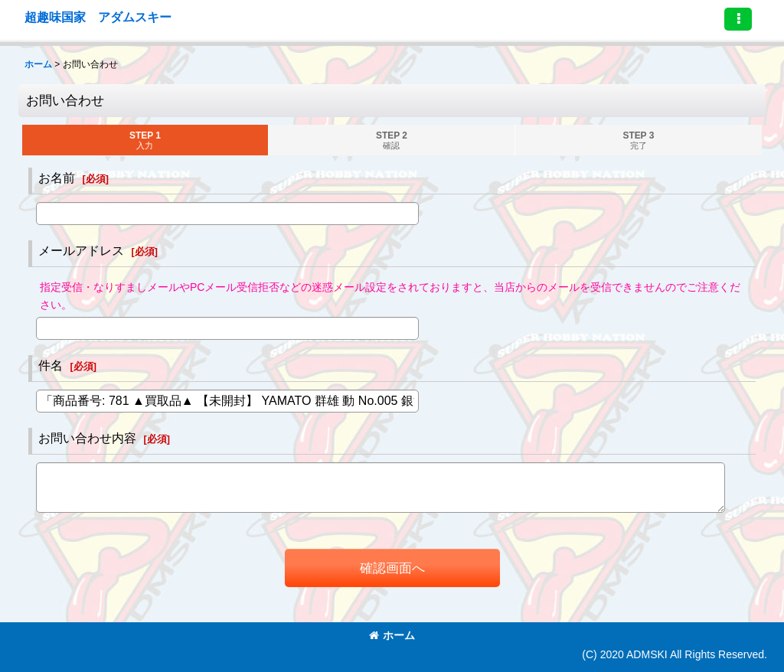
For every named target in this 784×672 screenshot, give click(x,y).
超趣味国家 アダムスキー (98, 17)
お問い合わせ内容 (87, 438)
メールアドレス (81, 250)
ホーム (392, 635)
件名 (51, 365)
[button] (738, 19)
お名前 (57, 178)
